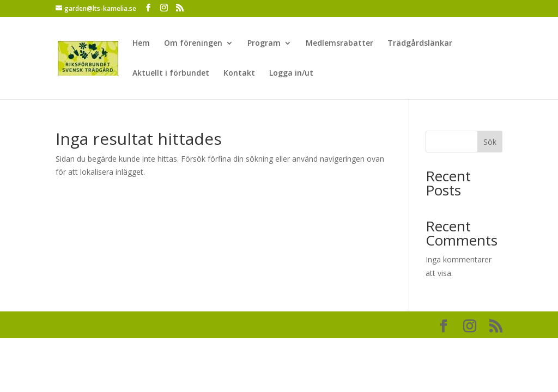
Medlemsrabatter (339, 44)
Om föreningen (193, 44)
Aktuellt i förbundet (171, 73)
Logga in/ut (291, 73)
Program (264, 44)
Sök (490, 142)
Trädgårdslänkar (420, 44)
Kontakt (239, 73)
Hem (141, 44)
